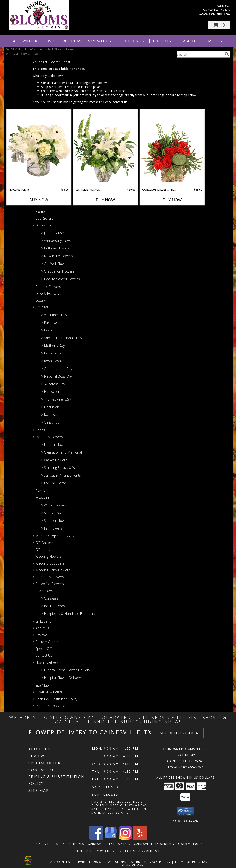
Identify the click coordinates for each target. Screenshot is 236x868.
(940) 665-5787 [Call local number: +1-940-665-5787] (220, 14)
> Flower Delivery (46, 662)
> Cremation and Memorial (61, 452)
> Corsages (50, 598)
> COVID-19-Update (48, 692)
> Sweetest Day (53, 384)
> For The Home (54, 483)
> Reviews (40, 635)
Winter (30, 41)
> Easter (47, 330)
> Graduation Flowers (58, 271)
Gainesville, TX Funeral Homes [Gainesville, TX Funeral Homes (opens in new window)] (59, 843)
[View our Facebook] (96, 838)
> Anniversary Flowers (58, 241)
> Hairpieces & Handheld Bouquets (68, 614)
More (216, 41)
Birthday (72, 41)
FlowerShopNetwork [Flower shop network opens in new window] (121, 862)
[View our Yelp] (140, 838)
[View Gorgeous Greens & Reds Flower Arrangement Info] (172, 149)
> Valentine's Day (54, 315)
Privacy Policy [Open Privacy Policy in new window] (158, 862)
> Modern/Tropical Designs (53, 536)
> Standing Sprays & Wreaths (63, 468)
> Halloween (51, 392)
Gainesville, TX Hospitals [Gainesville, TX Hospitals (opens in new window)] (109, 843)
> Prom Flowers (45, 591)
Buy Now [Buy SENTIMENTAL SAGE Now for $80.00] (105, 200)
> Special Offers (45, 649)
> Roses (39, 430)
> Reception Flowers (48, 584)
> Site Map (41, 685)
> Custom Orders (46, 642)
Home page (92, 87)
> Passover (50, 322)
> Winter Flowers (54, 505)
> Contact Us (42, 655)
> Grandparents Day (57, 369)
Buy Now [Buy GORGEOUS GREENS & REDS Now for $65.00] (172, 200)
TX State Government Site (140, 851)
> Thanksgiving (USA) (57, 399)
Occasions (133, 41)
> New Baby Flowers (57, 256)
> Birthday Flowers (55, 248)
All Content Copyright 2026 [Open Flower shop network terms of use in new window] (76, 862)
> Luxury (39, 300)
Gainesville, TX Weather (94, 851)
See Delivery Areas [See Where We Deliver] (180, 733)
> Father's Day (52, 353)
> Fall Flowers (52, 528)
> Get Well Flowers (55, 264)
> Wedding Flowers (47, 556)
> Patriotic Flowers (47, 287)
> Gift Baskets (43, 543)
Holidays (165, 41)
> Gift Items (41, 550)
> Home (39, 212)
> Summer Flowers (55, 521)
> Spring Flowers (54, 513)
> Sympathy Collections (50, 706)
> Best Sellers (43, 218)
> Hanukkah (50, 407)
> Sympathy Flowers (48, 437)
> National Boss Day (57, 376)
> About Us (41, 628)
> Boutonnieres (53, 606)
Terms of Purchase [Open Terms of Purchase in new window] (192, 862)
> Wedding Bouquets (48, 563)
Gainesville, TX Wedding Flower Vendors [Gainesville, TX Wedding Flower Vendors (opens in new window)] (168, 843)
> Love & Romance (47, 293)
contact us (120, 102)
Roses (50, 41)
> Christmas (50, 422)
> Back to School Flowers (60, 279)
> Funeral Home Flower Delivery (65, 670)
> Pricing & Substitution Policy (55, 699)
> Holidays (40, 307)
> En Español (42, 621)
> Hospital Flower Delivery (61, 678)
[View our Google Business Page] (111, 838)
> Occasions (42, 225)
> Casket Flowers (54, 460)
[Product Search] (200, 54)
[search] (227, 54)
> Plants (39, 491)
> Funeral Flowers (55, 445)
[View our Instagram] (125, 838)
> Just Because (52, 233)
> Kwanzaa (50, 415)
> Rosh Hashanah (55, 361)
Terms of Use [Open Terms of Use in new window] (131, 864)
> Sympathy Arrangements (61, 475)
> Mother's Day (53, 346)
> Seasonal (41, 497)
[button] (219, 25)
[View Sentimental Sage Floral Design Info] (105, 149)
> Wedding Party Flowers (51, 570)
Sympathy (100, 41)
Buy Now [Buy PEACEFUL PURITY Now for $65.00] (39, 200)
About (192, 41)
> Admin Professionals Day (62, 338)
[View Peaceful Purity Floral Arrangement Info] (39, 149)
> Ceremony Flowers (48, 577)
